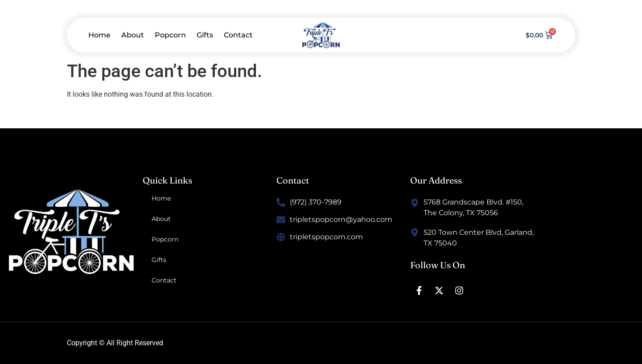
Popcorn (170, 35)
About (133, 35)
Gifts (205, 35)
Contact (238, 35)
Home (99, 35)
